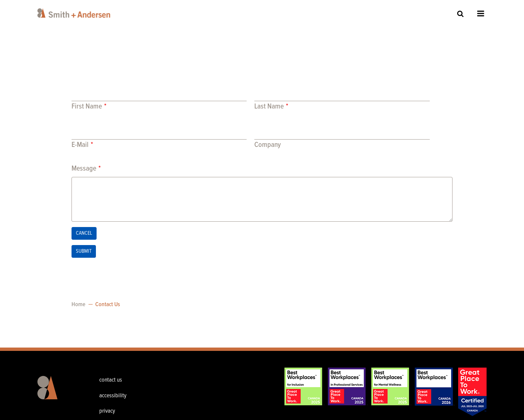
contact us (111, 380)
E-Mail (80, 145)
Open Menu (481, 13)
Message (84, 169)
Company (268, 145)
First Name (87, 107)
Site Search (461, 14)
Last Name (269, 107)
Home (78, 305)
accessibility (113, 396)
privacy (107, 411)
